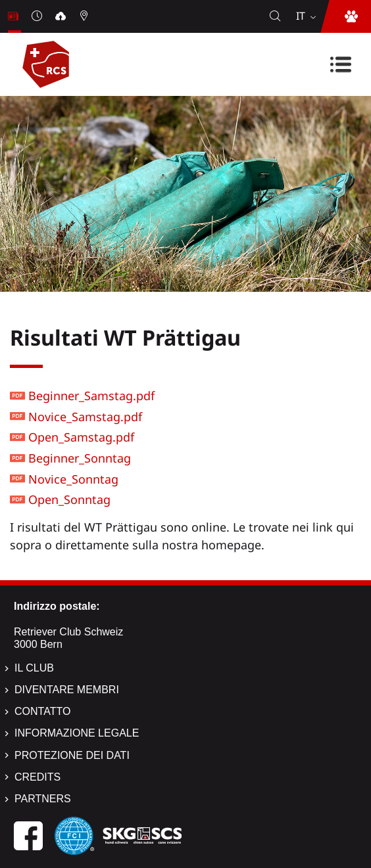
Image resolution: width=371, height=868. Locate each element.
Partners (43, 799)
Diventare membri (67, 690)
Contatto (42, 711)
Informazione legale (77, 733)
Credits (37, 777)
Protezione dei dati (72, 755)
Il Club (34, 668)
